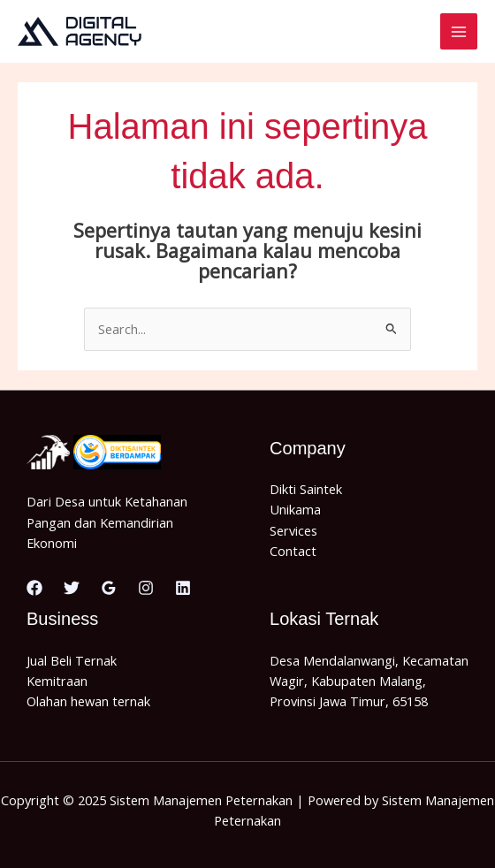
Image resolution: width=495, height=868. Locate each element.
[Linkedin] (183, 588)
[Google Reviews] (109, 588)
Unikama (295, 509)
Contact (293, 551)
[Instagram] (146, 588)
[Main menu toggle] (459, 32)
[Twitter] (72, 588)
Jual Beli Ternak (72, 660)
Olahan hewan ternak (88, 701)
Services (293, 530)
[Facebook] (34, 588)
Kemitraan (57, 681)
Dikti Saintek (306, 489)
